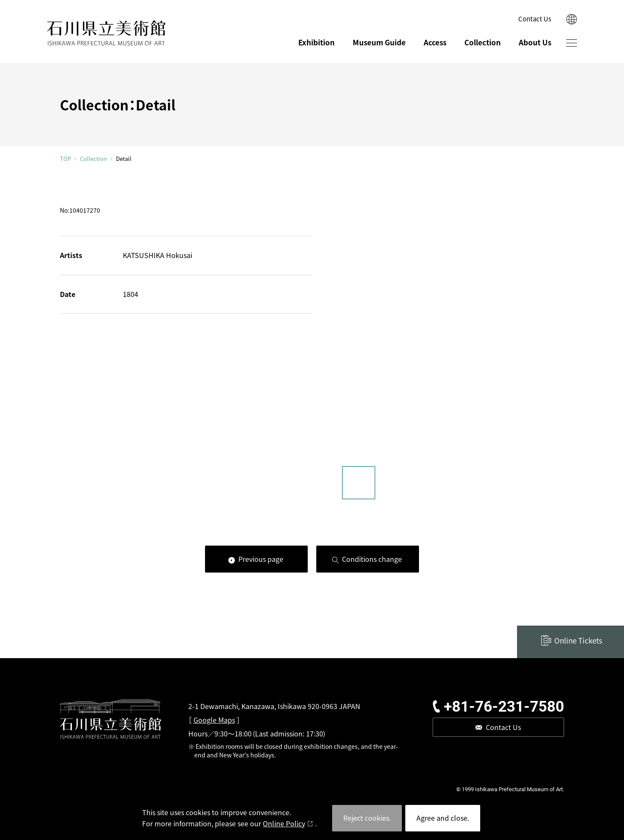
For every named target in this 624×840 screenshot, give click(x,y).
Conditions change (372, 559)
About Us (535, 42)
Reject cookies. (367, 818)
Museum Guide (379, 42)
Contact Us (535, 19)
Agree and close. (443, 818)
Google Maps (214, 720)
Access (435, 42)
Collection (483, 42)
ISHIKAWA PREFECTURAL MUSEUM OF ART (106, 33)
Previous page (261, 559)
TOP (65, 159)
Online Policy (284, 823)
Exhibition (316, 42)
